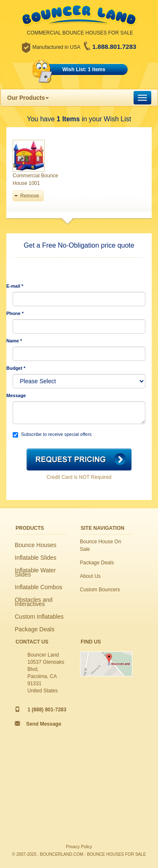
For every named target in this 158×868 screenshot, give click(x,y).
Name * (14, 341)
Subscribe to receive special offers (52, 435)
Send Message (44, 724)
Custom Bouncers (100, 590)
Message (16, 395)
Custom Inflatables (39, 617)
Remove (30, 196)
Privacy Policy (79, 847)
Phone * (15, 313)
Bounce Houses (36, 545)
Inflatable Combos (39, 587)
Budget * (16, 368)
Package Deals (35, 629)
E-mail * (15, 286)
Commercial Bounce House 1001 (35, 179)
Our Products (28, 98)
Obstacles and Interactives (34, 602)
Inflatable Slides (36, 558)
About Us (90, 576)
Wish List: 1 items (84, 69)
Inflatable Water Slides (35, 572)
